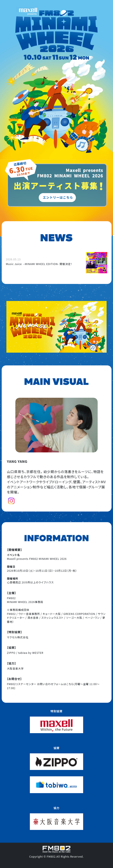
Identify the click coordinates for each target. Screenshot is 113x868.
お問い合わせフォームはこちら (55, 684)
